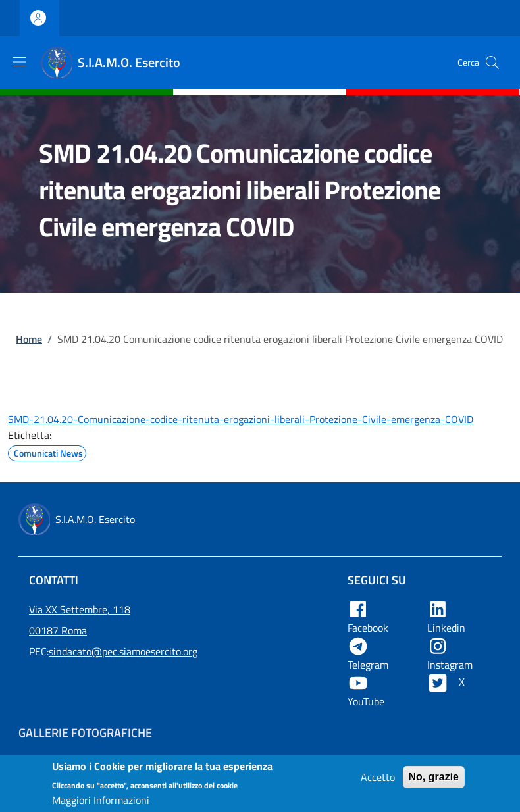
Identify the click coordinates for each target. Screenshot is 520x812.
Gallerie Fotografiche (85, 733)
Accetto (378, 781)
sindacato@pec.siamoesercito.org (123, 651)
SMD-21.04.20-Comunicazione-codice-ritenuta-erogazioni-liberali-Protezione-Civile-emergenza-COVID (241, 419)
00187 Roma (58, 630)
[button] (492, 63)
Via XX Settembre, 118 (80, 609)
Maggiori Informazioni (101, 804)
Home (29, 339)
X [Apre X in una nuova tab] (447, 682)
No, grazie (434, 781)
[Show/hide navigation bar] (20, 62)
